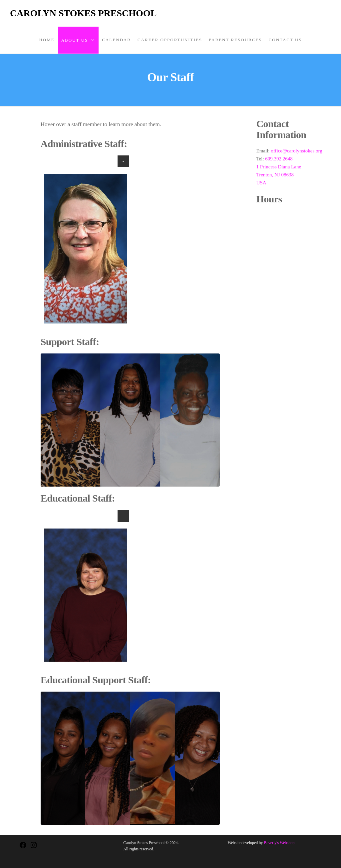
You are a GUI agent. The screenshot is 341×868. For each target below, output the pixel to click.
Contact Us (285, 40)
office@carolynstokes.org (296, 151)
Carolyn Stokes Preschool (83, 13)
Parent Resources (235, 40)
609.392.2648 (279, 159)
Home (47, 40)
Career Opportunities (170, 40)
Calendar (116, 40)
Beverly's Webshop (279, 843)
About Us (75, 40)
